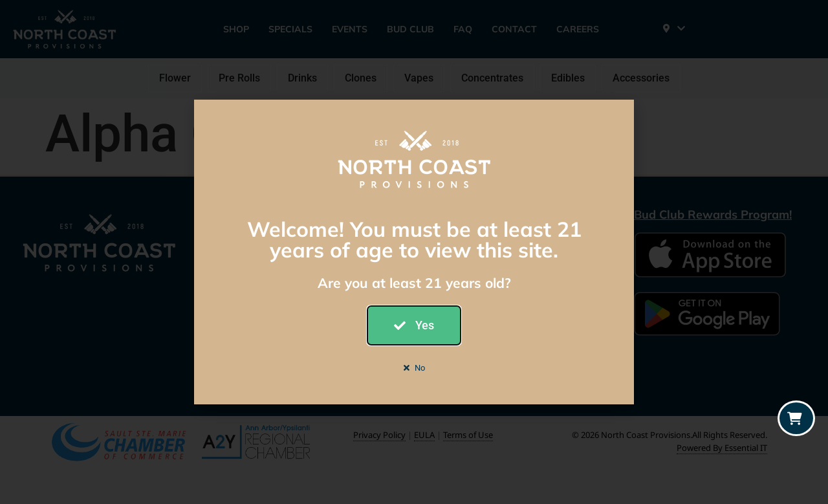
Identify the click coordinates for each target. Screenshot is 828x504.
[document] (414, 252)
